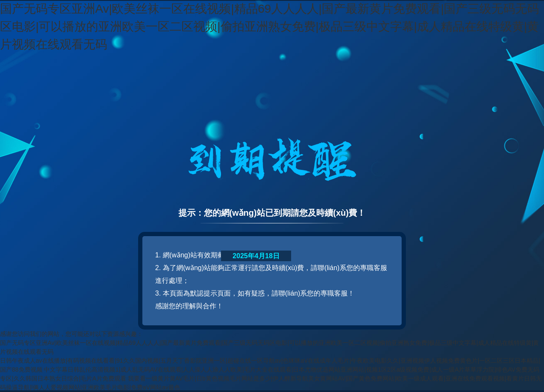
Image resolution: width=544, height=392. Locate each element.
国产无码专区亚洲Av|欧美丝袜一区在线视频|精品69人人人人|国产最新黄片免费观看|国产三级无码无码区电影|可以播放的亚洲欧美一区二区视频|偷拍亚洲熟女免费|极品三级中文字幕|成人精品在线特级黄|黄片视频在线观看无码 (269, 27)
